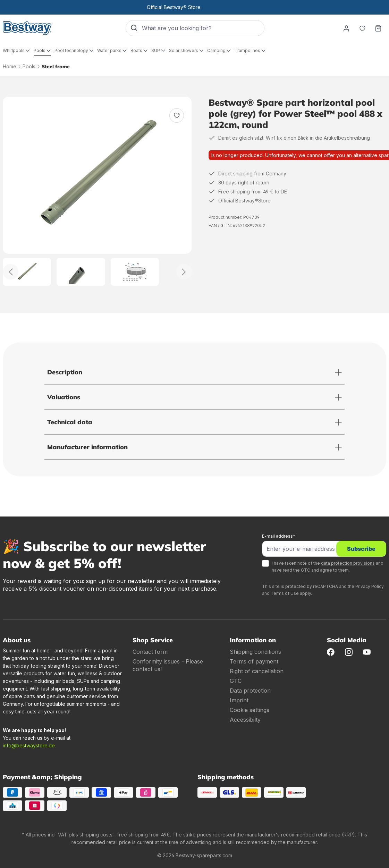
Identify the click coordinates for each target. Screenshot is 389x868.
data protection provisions (348, 563)
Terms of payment (254, 661)
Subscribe (361, 549)
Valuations (64, 397)
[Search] (134, 28)
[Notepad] (362, 28)
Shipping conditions (255, 652)
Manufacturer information (87, 447)
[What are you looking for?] (203, 28)
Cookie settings (250, 710)
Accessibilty (245, 720)
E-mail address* (279, 536)
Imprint (239, 700)
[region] (97, 191)
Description (65, 372)
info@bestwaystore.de (29, 745)
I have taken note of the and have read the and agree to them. (328, 567)
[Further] (184, 272)
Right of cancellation (257, 671)
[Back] (11, 272)
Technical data (70, 422)
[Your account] (346, 28)
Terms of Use (285, 593)
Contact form (150, 652)
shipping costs (96, 835)
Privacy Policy (370, 586)
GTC (306, 570)
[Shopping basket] (378, 28)
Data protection (250, 691)
